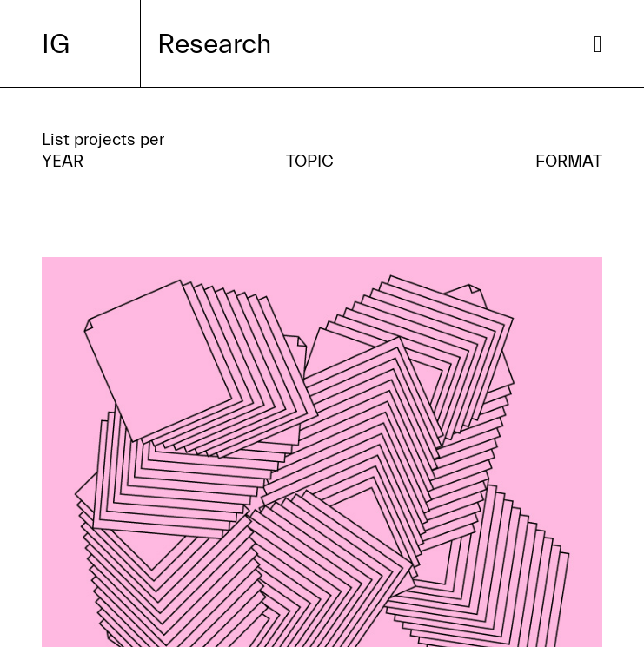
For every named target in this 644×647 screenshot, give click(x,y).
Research (214, 44)
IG (56, 44)
